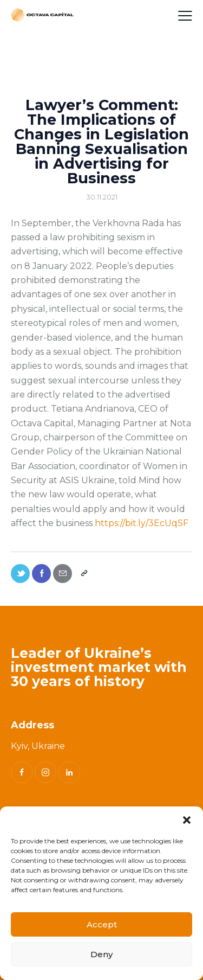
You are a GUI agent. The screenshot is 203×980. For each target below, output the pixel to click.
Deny (101, 954)
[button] (187, 820)
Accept (102, 924)
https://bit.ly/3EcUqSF (142, 523)
